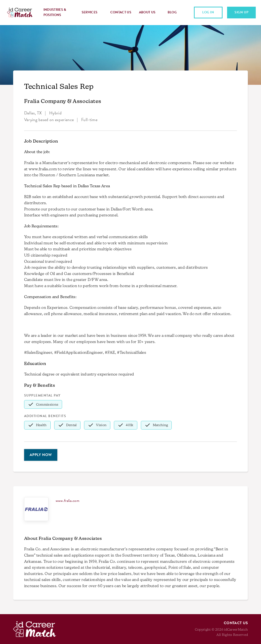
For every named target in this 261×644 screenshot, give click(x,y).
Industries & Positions (55, 12)
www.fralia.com (67, 501)
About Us (147, 12)
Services (90, 12)
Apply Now (41, 455)
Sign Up (241, 12)
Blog (172, 12)
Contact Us (121, 12)
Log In (208, 12)
